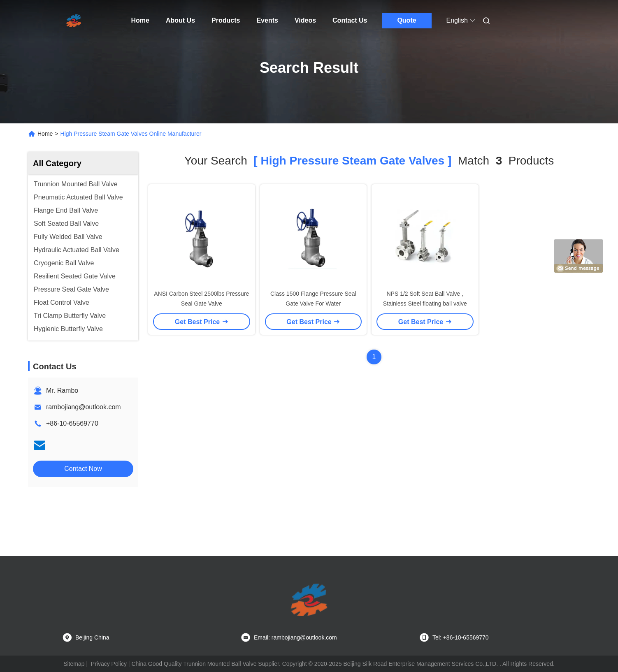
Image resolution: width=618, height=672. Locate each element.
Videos (305, 20)
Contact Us (350, 20)
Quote (407, 20)
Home (140, 20)
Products (226, 20)
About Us (180, 20)
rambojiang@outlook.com (84, 407)
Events (267, 20)
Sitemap (74, 664)
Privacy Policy (109, 664)
